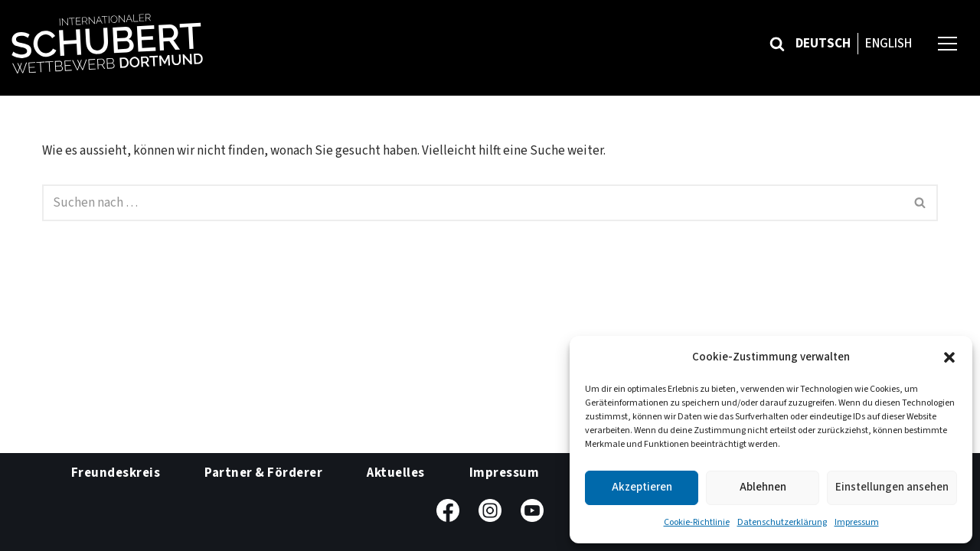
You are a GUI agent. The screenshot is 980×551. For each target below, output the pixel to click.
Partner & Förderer (263, 473)
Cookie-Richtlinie (697, 522)
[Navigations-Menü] (947, 43)
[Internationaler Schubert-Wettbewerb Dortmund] (107, 44)
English (889, 44)
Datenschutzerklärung (782, 522)
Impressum (857, 522)
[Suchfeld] (777, 44)
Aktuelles (396, 473)
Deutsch (823, 44)
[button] (949, 357)
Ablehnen (763, 487)
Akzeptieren (642, 487)
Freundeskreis (116, 473)
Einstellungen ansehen (892, 487)
